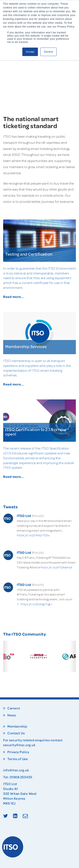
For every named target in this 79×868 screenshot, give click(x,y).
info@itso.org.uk (16, 770)
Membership (17, 726)
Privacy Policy (18, 752)
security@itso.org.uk (19, 745)
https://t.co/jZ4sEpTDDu (33, 535)
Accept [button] (30, 52)
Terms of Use (18, 759)
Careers (14, 708)
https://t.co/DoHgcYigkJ (36, 604)
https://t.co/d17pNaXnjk (57, 567)
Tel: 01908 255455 (18, 777)
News (12, 715)
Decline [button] (49, 52)
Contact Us (16, 733)
